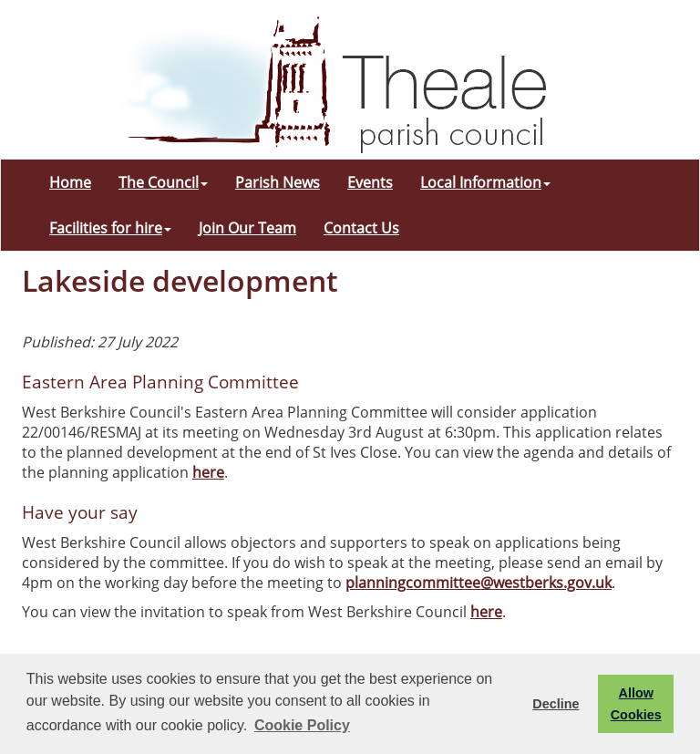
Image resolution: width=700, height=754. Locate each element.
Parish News (278, 182)
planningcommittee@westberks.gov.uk (479, 583)
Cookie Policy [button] (302, 725)
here (208, 472)
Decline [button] (556, 704)
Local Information (485, 182)
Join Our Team (247, 228)
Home (70, 182)
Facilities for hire (110, 228)
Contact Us (361, 228)
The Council (163, 182)
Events (370, 182)
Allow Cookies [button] (636, 704)
